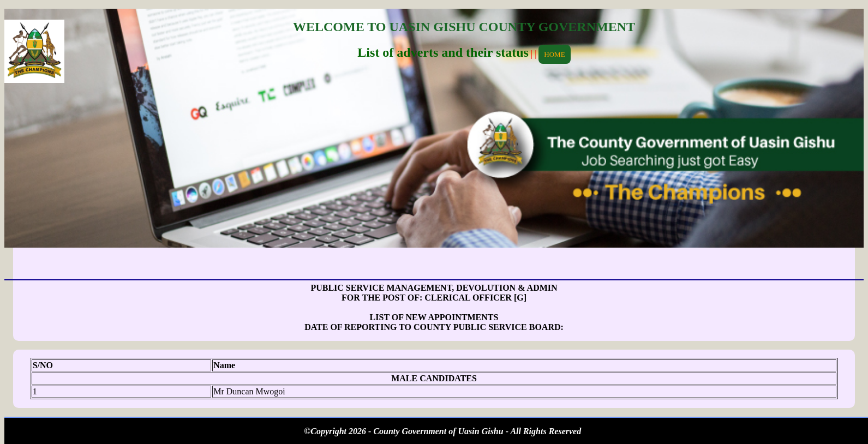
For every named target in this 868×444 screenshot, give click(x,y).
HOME (554, 54)
